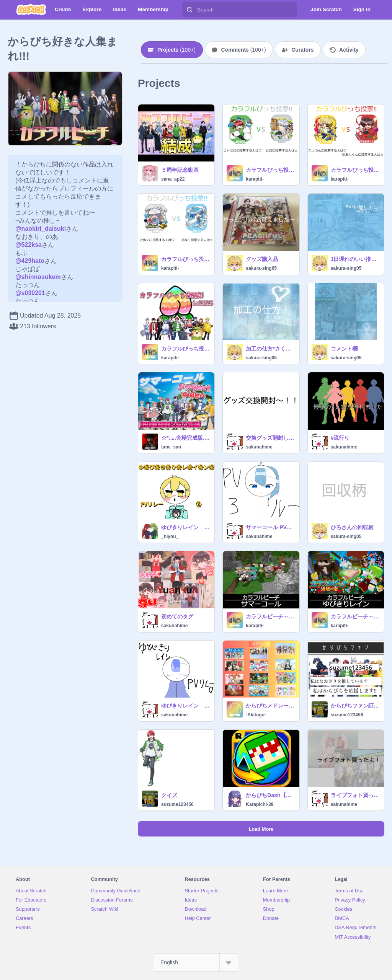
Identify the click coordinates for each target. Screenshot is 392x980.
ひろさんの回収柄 (352, 527)
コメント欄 (344, 349)
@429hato (30, 261)
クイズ (169, 795)
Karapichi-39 (260, 804)
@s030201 (30, 293)
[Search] (189, 10)
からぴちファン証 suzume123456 (355, 706)
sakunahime (259, 447)
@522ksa (29, 245)
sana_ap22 (173, 179)
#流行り (340, 438)
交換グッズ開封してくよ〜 (270, 438)
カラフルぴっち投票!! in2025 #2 (185, 349)
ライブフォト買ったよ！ (355, 795)
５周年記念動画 (180, 170)
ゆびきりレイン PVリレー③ (185, 527)
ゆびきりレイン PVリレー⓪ (185, 706)
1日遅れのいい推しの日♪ (355, 259)
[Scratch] (31, 10)
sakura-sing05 (261, 268)
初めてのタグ (177, 616)
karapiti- (255, 179)
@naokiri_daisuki (41, 229)
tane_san (171, 447)
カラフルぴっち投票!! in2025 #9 (185, 259)
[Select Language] (196, 962)
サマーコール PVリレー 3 (270, 527)
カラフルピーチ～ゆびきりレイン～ (355, 616)
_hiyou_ (170, 536)
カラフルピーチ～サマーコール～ (270, 616)
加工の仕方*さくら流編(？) (270, 349)
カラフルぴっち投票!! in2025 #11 (270, 170)
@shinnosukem (38, 277)
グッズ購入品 (262, 259)
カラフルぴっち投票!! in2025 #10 (355, 170)
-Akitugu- (256, 715)
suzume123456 (347, 715)
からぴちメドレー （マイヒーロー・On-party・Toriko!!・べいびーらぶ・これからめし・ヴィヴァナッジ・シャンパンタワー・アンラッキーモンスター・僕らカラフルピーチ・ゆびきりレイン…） (270, 706)
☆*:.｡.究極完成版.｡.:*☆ (185, 438)
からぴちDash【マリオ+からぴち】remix (270, 795)
